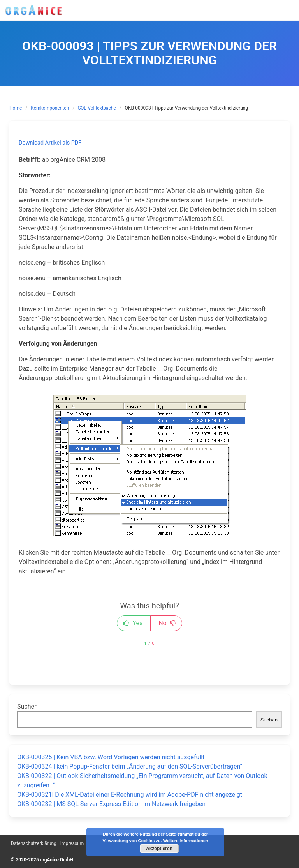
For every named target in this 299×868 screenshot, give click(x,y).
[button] (289, 10)
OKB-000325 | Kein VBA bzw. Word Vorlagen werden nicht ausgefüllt (111, 757)
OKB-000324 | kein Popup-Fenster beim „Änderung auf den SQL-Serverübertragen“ (130, 766)
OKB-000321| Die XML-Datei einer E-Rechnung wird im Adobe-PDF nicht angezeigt (130, 795)
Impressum (72, 843)
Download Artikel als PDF (50, 143)
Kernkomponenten (50, 108)
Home (16, 108)
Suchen (27, 706)
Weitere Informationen (186, 841)
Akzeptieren (159, 849)
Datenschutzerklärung (34, 843)
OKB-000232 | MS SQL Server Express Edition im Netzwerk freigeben (111, 804)
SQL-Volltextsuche (97, 108)
